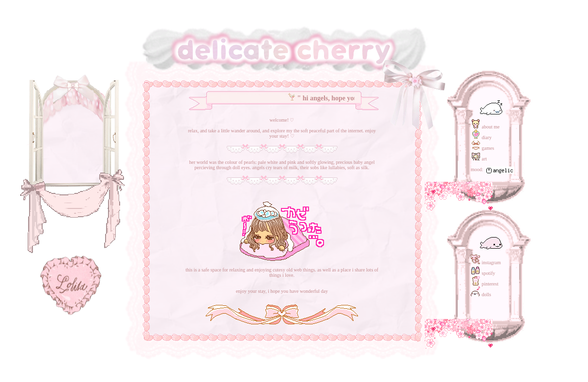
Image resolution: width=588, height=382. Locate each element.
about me (485, 127)
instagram (486, 263)
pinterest (485, 284)
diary (481, 137)
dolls (481, 294)
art (479, 159)
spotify (483, 273)
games (482, 148)
